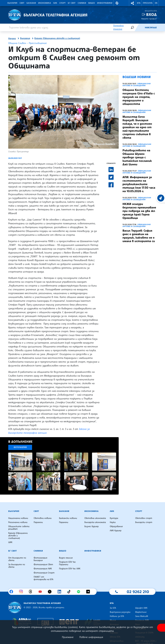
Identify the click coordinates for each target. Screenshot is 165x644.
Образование (116, 526)
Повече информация (91, 637)
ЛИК (55, 3)
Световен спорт (144, 518)
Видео (92, 3)
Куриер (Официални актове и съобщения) (57, 38)
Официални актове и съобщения (137, 85)
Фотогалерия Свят (43, 565)
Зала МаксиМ (142, 616)
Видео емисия (66, 558)
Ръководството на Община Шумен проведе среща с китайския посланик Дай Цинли (137, 157)
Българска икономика (95, 522)
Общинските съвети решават (19, 528)
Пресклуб (148, 3)
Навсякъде (151, 28)
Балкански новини (68, 518)
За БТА (113, 608)
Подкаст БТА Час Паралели (67, 563)
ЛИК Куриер (116, 531)
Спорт (62, 3)
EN (156, 3)
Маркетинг (141, 612)
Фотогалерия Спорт (44, 573)
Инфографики (105, 3)
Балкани (31, 3)
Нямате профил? (149, 19)
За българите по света (17, 566)
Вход (151, 15)
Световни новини (43, 518)
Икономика (45, 3)
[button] (117, 3)
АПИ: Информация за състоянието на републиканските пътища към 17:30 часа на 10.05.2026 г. (139, 184)
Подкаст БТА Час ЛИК (70, 569)
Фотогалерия (20, 447)
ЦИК (10, 542)
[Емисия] (140, 27)
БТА (139, 3)
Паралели (38, 522)
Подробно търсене (118, 27)
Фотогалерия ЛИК (43, 569)
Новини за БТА (117, 616)
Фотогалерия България (40, 559)
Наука (113, 522)
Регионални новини (18, 522)
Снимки (82, 3)
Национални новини (18, 518)
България (12, 3)
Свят (22, 3)
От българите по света (17, 559)
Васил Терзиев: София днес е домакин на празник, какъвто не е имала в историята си (139, 236)
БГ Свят (72, 3)
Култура (114, 518)
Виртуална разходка (120, 612)
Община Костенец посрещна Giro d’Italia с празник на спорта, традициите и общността (139, 97)
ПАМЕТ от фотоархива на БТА (43, 578)
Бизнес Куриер (92, 526)
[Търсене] (132, 27)
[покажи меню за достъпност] (161, 628)
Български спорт (144, 522)
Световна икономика (95, 518)
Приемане (68, 637)
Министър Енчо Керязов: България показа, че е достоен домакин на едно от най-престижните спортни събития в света (137, 127)
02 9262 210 (138, 592)
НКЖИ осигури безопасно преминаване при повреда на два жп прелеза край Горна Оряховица (139, 211)
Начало (12, 39)
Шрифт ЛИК (141, 608)
